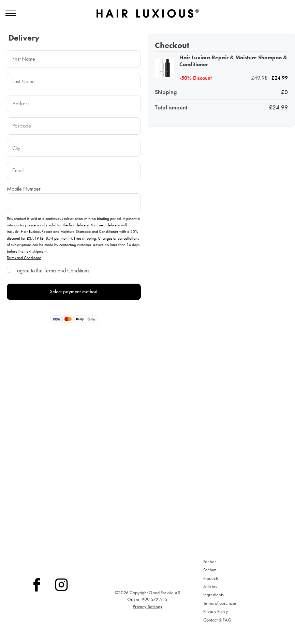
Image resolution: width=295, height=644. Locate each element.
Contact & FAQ (217, 620)
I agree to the (52, 278)
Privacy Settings (147, 606)
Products (211, 578)
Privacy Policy (216, 611)
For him (210, 570)
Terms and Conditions (24, 265)
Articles (210, 586)
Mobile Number (24, 196)
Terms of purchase (220, 603)
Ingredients (213, 595)
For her (210, 561)
